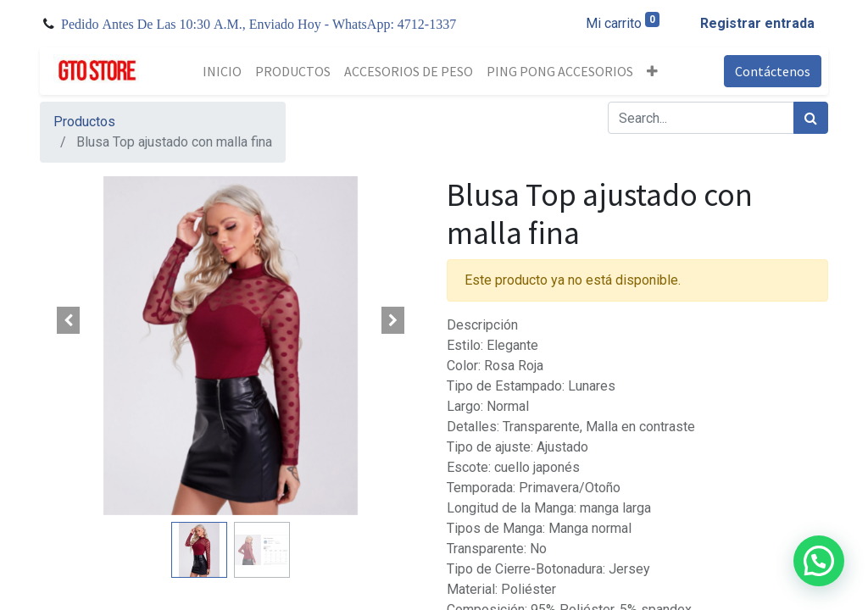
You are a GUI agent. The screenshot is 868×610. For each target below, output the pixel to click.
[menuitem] (222, 71)
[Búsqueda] (811, 118)
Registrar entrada (757, 23)
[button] (652, 71)
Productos (84, 122)
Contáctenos (773, 71)
